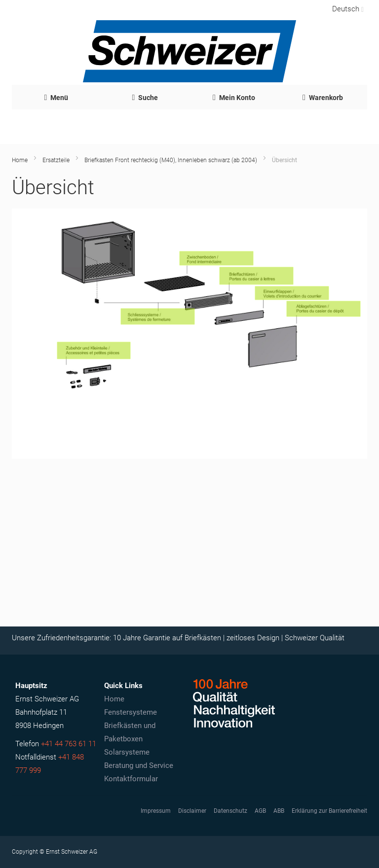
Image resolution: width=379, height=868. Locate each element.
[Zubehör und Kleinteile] (94, 350)
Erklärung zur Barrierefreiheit (329, 811)
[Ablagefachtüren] (323, 309)
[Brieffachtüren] (256, 276)
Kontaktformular (131, 779)
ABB (279, 811)
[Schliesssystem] (158, 316)
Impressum (156, 811)
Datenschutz (230, 811)
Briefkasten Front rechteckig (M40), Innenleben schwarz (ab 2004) (171, 160)
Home (20, 160)
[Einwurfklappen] (292, 293)
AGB (260, 811)
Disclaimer (192, 811)
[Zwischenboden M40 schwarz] (216, 258)
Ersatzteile (56, 160)
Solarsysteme (127, 752)
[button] (347, 9)
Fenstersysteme (131, 712)
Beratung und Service (139, 765)
